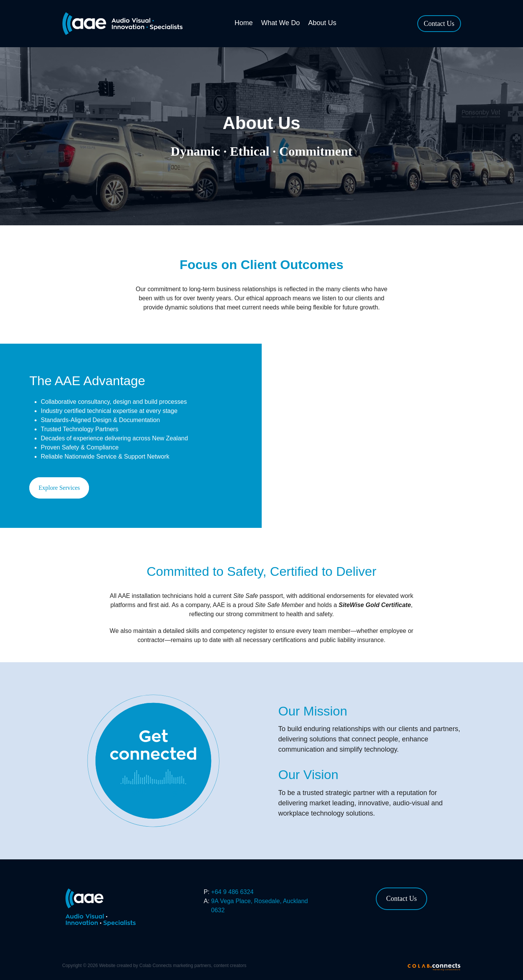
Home (244, 23)
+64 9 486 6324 (232, 892)
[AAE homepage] (126, 24)
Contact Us (439, 24)
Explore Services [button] (59, 488)
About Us (322, 23)
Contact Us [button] (401, 899)
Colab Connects (155, 966)
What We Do (281, 23)
